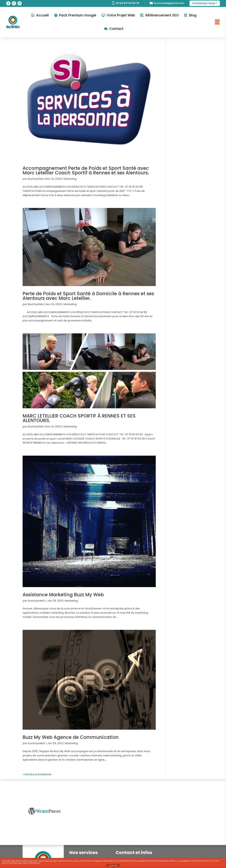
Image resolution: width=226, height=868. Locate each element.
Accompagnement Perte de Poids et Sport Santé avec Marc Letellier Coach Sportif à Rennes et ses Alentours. (86, 170)
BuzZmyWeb (36, 179)
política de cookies (211, 861)
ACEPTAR (113, 866)
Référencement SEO (162, 15)
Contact (116, 29)
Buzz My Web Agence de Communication (71, 737)
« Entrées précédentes (37, 774)
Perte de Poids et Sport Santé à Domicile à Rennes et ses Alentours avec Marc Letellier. (88, 296)
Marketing (70, 179)
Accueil (42, 15)
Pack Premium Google (78, 15)
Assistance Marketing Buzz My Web (63, 595)
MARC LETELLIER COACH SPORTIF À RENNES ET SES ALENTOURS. (79, 418)
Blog (193, 15)
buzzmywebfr (37, 601)
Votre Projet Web (121, 15)
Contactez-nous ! (205, 3)
